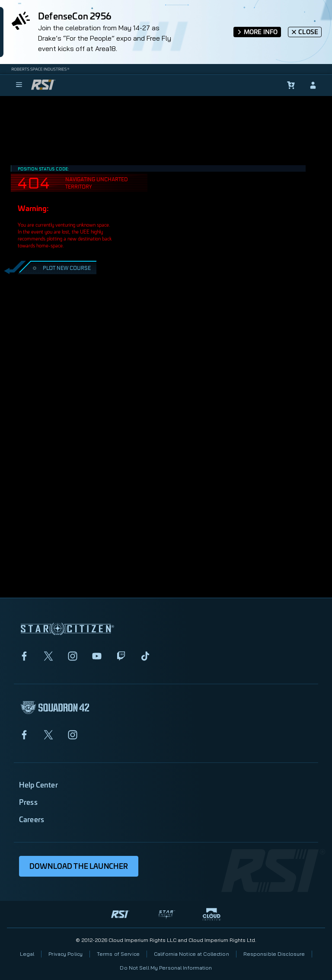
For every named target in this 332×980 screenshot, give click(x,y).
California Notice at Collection (192, 954)
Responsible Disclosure (274, 954)
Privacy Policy (65, 954)
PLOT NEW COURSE (61, 267)
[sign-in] (313, 85)
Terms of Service (118, 954)
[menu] (19, 85)
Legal (27, 954)
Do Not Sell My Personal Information (166, 968)
